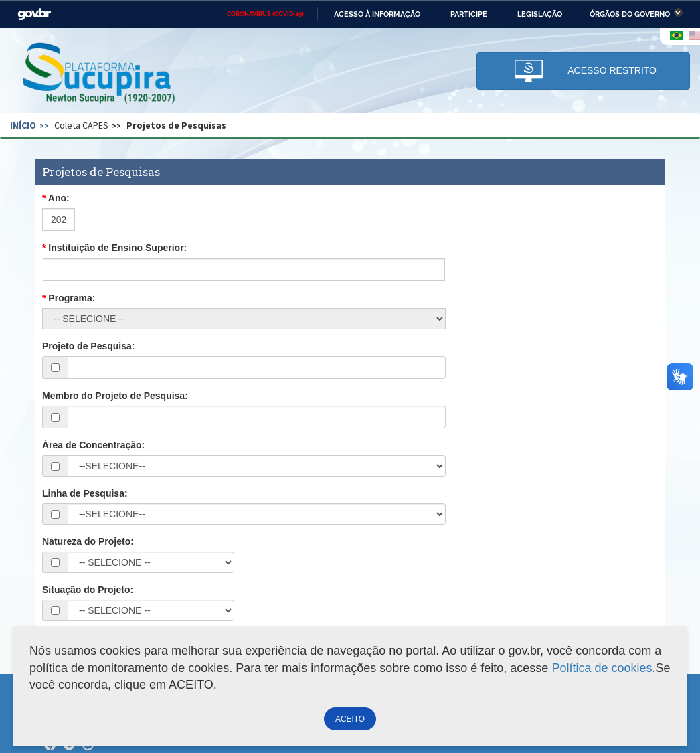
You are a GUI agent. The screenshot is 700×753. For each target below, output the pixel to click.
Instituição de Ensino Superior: (117, 248)
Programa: (72, 298)
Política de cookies (602, 668)
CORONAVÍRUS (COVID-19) (265, 14)
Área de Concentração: (93, 445)
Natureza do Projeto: (88, 541)
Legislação (540, 14)
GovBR (34, 14)
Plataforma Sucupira (100, 74)
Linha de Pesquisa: (85, 493)
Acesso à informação (377, 14)
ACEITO (350, 719)
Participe (469, 14)
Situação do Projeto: (88, 590)
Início (23, 125)
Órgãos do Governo (630, 14)
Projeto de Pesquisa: (88, 346)
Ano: (59, 198)
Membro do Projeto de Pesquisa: (115, 396)
